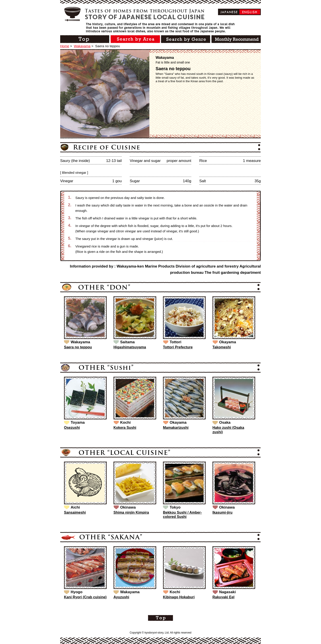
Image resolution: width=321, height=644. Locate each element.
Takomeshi (222, 347)
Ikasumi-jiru (222, 512)
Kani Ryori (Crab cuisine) (85, 597)
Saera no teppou (78, 347)
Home (65, 46)
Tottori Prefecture (178, 347)
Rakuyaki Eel (223, 597)
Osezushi (72, 428)
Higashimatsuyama (130, 347)
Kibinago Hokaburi (179, 597)
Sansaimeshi (75, 512)
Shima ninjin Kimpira (131, 512)
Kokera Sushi (125, 428)
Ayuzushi (121, 597)
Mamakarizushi (176, 428)
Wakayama (82, 46)
